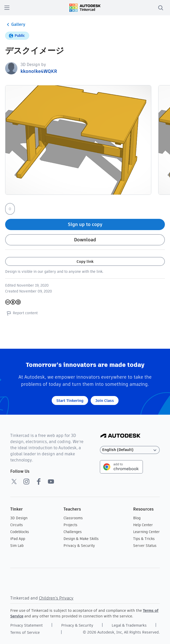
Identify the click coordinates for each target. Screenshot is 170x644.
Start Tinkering (70, 400)
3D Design (19, 518)
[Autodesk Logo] (120, 436)
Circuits (17, 525)
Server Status (145, 546)
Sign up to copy (85, 224)
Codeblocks (20, 532)
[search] (161, 8)
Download (85, 240)
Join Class (105, 400)
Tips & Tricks (144, 539)
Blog (137, 518)
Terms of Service (25, 632)
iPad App (18, 539)
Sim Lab (17, 546)
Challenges (73, 532)
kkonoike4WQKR (39, 71)
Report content (21, 313)
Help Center (143, 525)
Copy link (85, 261)
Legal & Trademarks (129, 625)
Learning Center (146, 532)
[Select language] (130, 450)
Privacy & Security (79, 546)
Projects (70, 525)
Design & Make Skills (81, 539)
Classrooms (73, 518)
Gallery (15, 25)
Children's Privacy (56, 598)
